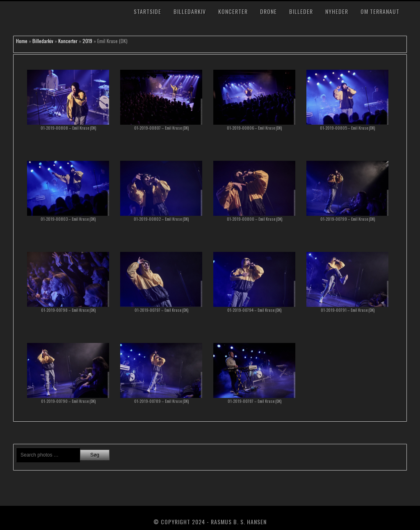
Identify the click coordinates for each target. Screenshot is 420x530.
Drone (268, 11)
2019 (87, 41)
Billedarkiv (190, 11)
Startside (147, 11)
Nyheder (337, 11)
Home (22, 41)
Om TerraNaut (380, 11)
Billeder (301, 11)
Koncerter (233, 11)
